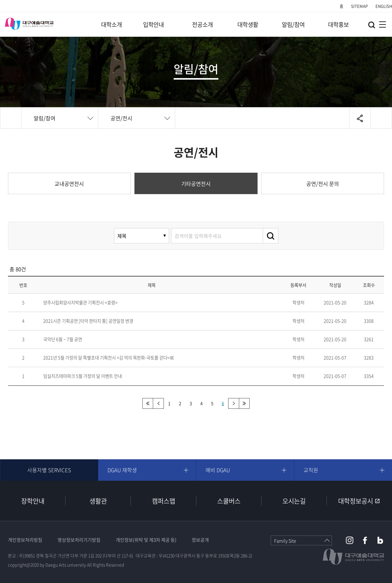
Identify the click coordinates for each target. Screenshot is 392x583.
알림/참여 (293, 24)
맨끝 (244, 403)
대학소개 (111, 24)
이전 (158, 403)
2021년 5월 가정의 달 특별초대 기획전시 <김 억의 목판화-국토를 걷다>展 (109, 358)
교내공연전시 (69, 184)
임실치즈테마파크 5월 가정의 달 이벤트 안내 (83, 376)
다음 (234, 403)
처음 (148, 403)
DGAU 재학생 (122, 470)
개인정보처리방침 (25, 540)
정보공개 (200, 540)
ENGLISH (384, 6)
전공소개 (202, 24)
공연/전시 (121, 118)
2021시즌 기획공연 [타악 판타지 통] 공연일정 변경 (88, 321)
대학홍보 (338, 24)
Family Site (285, 541)
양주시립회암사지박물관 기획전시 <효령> (80, 303)
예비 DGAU (218, 470)
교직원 (311, 470)
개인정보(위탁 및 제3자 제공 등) (146, 540)
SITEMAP (359, 6)
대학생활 (248, 24)
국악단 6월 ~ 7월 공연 (63, 339)
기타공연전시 (196, 184)
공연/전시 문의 (323, 184)
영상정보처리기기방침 (79, 540)
